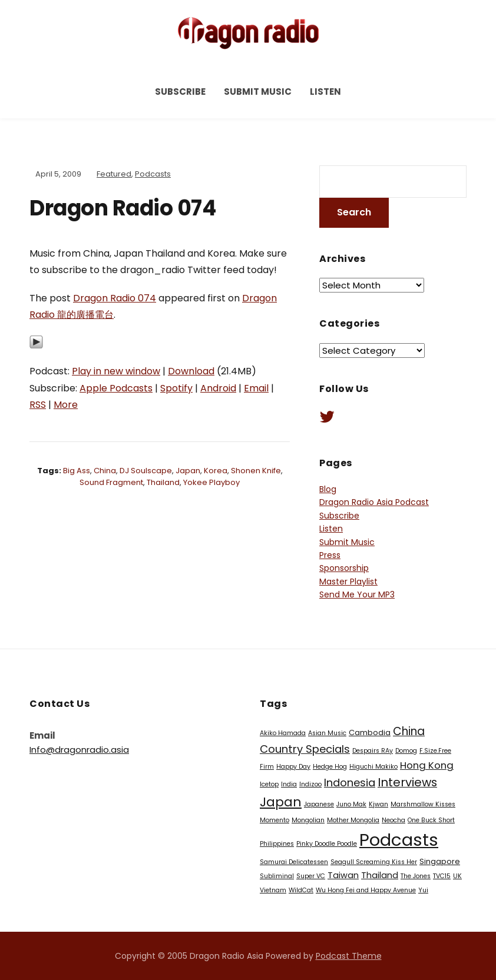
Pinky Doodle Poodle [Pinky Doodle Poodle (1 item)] (327, 844)
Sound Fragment (111, 482)
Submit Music (258, 92)
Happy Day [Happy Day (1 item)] (293, 767)
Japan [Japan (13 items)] (281, 802)
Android (218, 388)
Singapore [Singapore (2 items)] (440, 861)
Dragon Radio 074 (115, 298)
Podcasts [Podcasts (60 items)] (399, 840)
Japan (188, 471)
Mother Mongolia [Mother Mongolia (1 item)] (353, 820)
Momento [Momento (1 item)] (275, 820)
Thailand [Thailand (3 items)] (380, 875)
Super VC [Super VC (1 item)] (311, 876)
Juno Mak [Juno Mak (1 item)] (351, 804)
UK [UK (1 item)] (457, 876)
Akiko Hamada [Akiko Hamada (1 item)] (283, 733)
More (66, 405)
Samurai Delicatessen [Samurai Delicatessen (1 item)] (294, 862)
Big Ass (77, 471)
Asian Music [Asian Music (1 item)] (327, 733)
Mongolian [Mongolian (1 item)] (308, 820)
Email (256, 388)
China (105, 471)
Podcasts (153, 174)
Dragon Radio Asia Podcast (374, 502)
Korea (216, 471)
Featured (114, 174)
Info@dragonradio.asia (79, 750)
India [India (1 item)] (289, 784)
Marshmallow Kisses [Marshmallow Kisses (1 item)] (423, 804)
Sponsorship (344, 568)
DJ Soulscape (146, 471)
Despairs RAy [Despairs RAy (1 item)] (373, 751)
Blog (328, 489)
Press (330, 555)
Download (191, 371)
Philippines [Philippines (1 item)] (277, 844)
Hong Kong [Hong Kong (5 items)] (427, 765)
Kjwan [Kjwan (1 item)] (378, 804)
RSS (38, 405)
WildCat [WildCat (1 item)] (301, 890)
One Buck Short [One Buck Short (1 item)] (431, 820)
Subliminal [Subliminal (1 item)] (277, 876)
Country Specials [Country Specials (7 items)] (305, 749)
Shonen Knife (256, 471)
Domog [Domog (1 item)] (406, 751)
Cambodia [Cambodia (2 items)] (370, 732)
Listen (325, 92)
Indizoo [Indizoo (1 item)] (310, 784)
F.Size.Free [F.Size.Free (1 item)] (435, 751)
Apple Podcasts (116, 388)
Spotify (176, 388)
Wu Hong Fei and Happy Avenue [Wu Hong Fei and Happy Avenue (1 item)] (366, 890)
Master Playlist (348, 582)
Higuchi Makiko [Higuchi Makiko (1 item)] (373, 767)
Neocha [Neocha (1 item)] (394, 820)
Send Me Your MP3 (357, 594)
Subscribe (180, 92)
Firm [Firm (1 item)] (267, 767)
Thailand (163, 482)
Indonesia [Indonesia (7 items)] (350, 783)
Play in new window (116, 371)
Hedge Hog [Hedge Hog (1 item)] (330, 767)
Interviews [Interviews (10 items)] (407, 782)
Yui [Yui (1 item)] (423, 890)
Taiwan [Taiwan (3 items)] (343, 875)
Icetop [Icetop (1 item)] (269, 784)
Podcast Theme (349, 956)
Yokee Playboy (211, 482)
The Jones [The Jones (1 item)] (416, 876)
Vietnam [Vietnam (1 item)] (273, 890)
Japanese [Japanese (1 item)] (319, 804)
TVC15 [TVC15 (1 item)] (442, 876)
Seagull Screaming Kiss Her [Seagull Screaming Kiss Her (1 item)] (374, 862)
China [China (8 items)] (409, 731)
